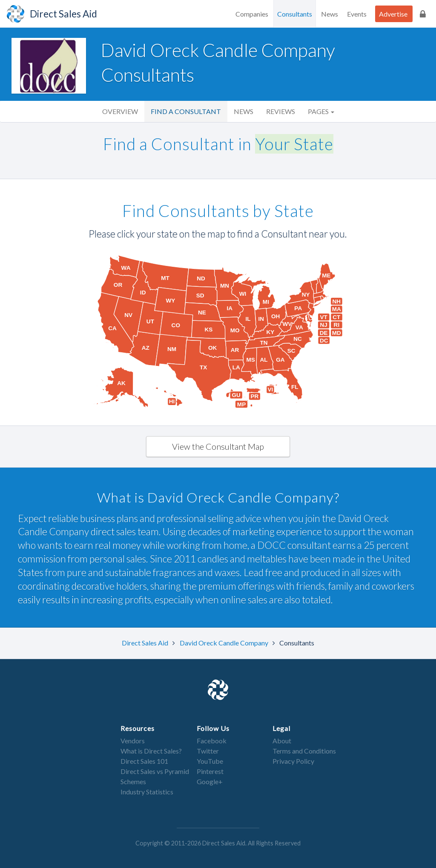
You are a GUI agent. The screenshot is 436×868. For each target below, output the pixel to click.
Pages (321, 111)
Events (357, 14)
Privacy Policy (293, 761)
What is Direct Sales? (151, 751)
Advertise (393, 14)
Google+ (210, 781)
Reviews (281, 111)
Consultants (295, 14)
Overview (120, 111)
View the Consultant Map (218, 446)
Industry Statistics (147, 792)
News (330, 14)
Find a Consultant (186, 111)
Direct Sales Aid (146, 643)
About (282, 741)
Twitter (208, 751)
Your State (294, 144)
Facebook (212, 741)
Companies (252, 14)
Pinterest (210, 771)
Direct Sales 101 (144, 761)
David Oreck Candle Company (225, 643)
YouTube (210, 761)
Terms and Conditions (304, 751)
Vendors (133, 741)
